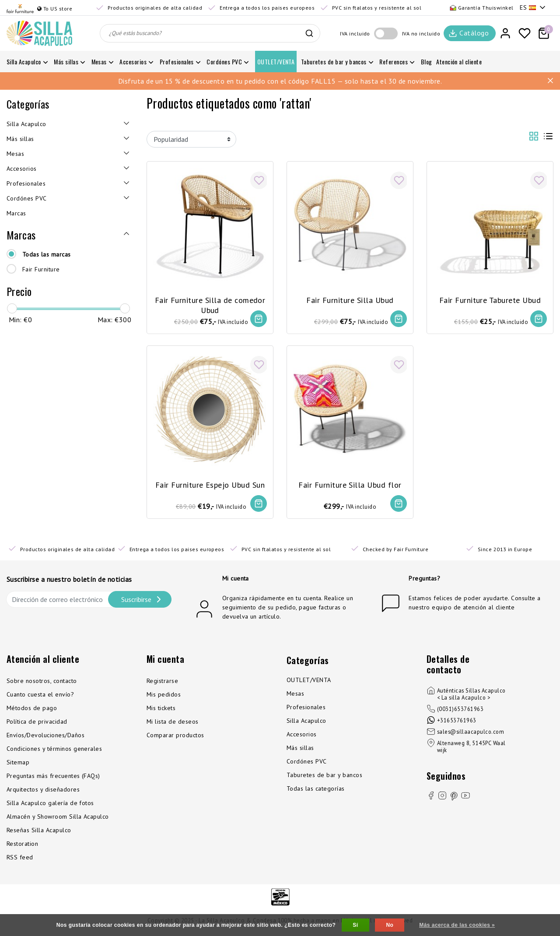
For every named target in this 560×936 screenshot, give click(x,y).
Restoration (22, 845)
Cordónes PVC (307, 763)
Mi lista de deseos (173, 723)
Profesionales (306, 708)
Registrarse (162, 682)
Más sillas (300, 749)
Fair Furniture (41, 269)
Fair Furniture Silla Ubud (350, 299)
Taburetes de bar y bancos (324, 776)
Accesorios (302, 735)
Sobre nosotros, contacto (42, 682)
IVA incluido (355, 33)
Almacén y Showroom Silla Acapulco (58, 818)
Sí (355, 925)
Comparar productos (175, 736)
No (390, 925)
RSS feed (20, 859)
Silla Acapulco (306, 722)
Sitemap (18, 764)
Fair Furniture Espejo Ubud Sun (210, 484)
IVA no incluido (421, 33)
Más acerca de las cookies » (457, 925)
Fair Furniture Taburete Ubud (490, 299)
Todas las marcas (47, 254)
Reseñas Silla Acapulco (39, 831)
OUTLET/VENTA (309, 681)
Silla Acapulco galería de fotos (50, 804)
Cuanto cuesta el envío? (40, 696)
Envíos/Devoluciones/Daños (45, 736)
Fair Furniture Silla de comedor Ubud (210, 304)
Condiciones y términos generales (54, 750)
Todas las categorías (316, 790)
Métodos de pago (32, 709)
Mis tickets (161, 709)
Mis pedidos (164, 696)
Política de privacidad (37, 723)
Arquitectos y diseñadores (43, 791)
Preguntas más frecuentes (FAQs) (53, 777)
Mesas (295, 695)
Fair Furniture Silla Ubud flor (350, 484)
